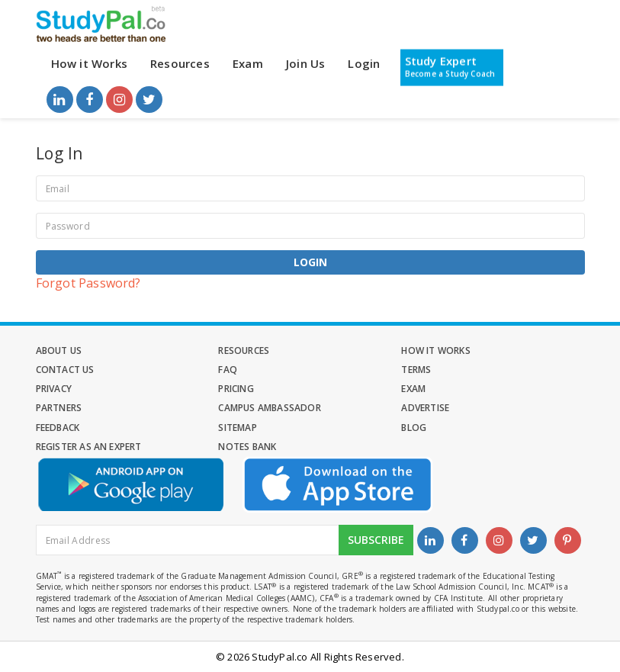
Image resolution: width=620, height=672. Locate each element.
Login (364, 63)
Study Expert (450, 66)
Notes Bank (247, 447)
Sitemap (237, 428)
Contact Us (65, 370)
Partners (59, 408)
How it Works (89, 63)
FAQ (228, 370)
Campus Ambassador (269, 408)
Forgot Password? (88, 283)
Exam (248, 63)
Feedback (58, 428)
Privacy (54, 389)
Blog (414, 428)
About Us (59, 350)
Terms (416, 370)
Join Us (305, 63)
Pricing (236, 389)
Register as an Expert (89, 447)
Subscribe (376, 540)
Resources (180, 63)
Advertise (425, 408)
